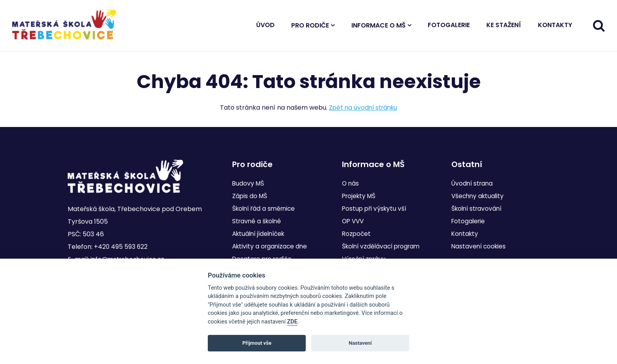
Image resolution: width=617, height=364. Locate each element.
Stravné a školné (258, 221)
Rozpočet (357, 234)
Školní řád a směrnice (265, 209)
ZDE (292, 322)
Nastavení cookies (480, 246)
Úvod (265, 27)
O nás (351, 183)
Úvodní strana (473, 183)
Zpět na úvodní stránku (363, 111)
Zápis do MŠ (250, 196)
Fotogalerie (449, 27)
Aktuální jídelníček (261, 234)
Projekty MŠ (360, 196)
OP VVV (354, 221)
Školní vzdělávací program (383, 246)
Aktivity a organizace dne (271, 246)
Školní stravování (478, 209)
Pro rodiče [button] (310, 27)
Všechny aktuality (479, 196)
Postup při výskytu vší (375, 209)
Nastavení (360, 343)
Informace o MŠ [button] (379, 27)
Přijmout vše (257, 343)
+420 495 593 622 (121, 247)
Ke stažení (504, 27)
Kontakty (555, 27)
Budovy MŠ (249, 183)
